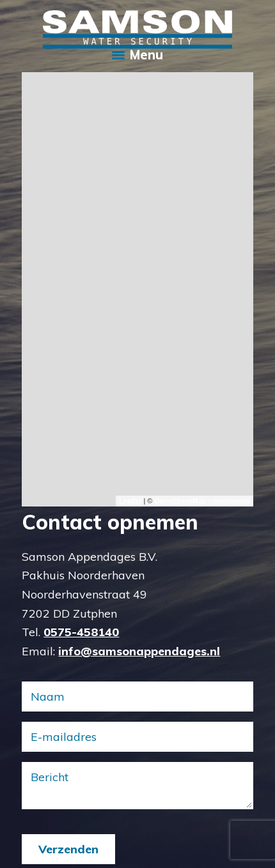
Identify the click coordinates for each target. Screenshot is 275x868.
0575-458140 (81, 632)
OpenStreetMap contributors (202, 501)
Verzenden (68, 849)
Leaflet (130, 501)
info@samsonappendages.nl (139, 651)
